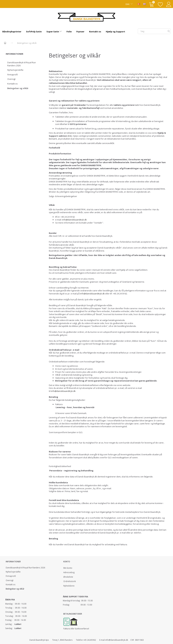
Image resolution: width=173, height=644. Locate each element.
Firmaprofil (12, 75)
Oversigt (11, 79)
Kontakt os (12, 84)
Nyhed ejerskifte (15, 70)
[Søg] (169, 31)
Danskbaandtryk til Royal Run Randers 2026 (22, 64)
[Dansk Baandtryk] (86, 17)
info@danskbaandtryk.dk (74, 220)
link (70, 136)
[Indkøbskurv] (152, 4)
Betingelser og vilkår (18, 88)
